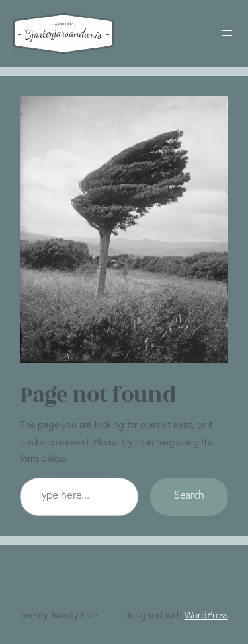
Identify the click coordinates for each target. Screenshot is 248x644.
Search (189, 496)
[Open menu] (227, 33)
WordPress (206, 616)
